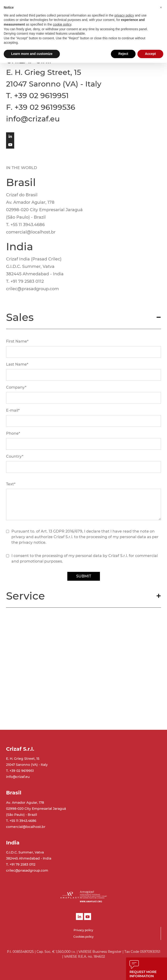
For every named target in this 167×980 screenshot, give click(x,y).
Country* (15, 456)
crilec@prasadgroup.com (27, 870)
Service (26, 596)
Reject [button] (123, 54)
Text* (11, 484)
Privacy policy (83, 930)
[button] (161, 7)
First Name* (17, 341)
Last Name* (17, 364)
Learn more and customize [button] (32, 54)
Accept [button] (150, 54)
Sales (20, 317)
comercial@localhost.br (26, 827)
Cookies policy (83, 937)
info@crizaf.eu (18, 777)
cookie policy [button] (62, 24)
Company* (16, 387)
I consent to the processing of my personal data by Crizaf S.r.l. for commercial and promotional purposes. (85, 558)
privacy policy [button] (124, 15)
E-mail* (13, 410)
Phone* (13, 433)
